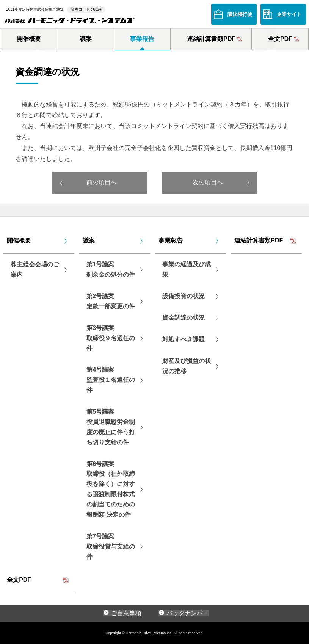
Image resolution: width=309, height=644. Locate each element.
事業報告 (142, 39)
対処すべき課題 (184, 339)
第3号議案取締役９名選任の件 (111, 338)
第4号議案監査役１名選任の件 (111, 380)
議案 (86, 39)
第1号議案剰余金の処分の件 (111, 269)
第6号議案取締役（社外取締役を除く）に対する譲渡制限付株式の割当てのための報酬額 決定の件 (111, 489)
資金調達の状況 (184, 318)
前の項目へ (102, 182)
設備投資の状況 (184, 296)
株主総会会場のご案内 (35, 269)
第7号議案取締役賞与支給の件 (111, 546)
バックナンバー (188, 613)
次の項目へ (208, 182)
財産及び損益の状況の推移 (187, 366)
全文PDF (280, 39)
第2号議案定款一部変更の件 (111, 301)
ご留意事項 (126, 613)
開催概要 (29, 39)
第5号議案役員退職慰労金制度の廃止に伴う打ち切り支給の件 (111, 427)
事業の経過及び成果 (187, 269)
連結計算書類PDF (211, 39)
